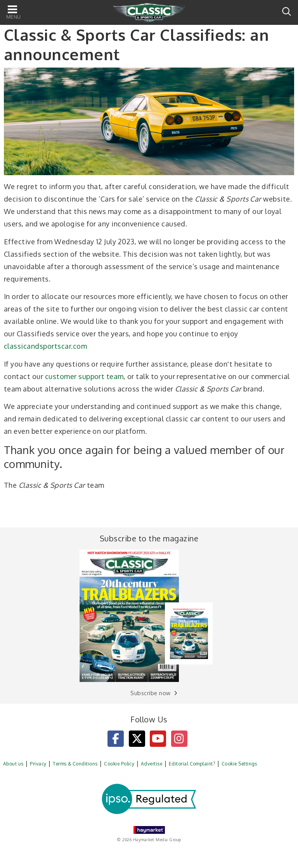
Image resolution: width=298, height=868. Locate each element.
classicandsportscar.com (45, 346)
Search (287, 11)
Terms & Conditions (75, 764)
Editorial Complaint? (192, 764)
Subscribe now (150, 693)
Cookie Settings (239, 764)
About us (13, 764)
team (115, 376)
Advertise (152, 764)
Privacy (38, 764)
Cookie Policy (119, 764)
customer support (75, 376)
